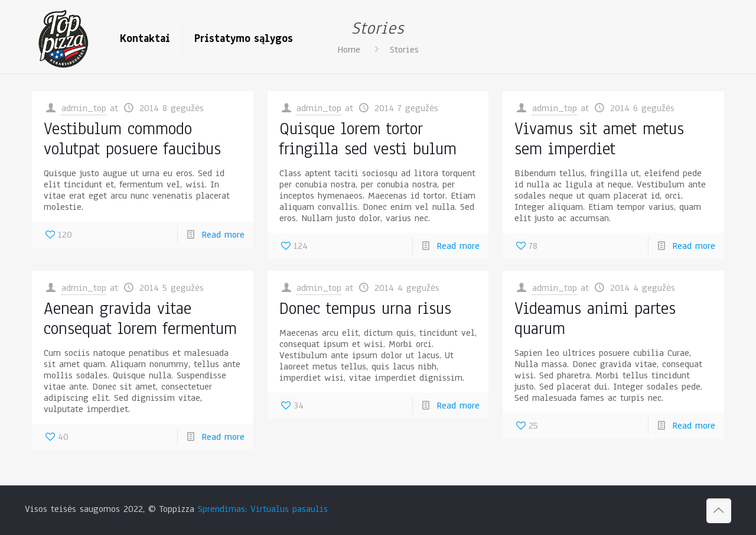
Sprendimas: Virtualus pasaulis (263, 509)
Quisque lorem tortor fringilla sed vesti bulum (368, 139)
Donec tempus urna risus (365, 308)
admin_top (84, 108)
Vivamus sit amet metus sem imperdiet (599, 139)
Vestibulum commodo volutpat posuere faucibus (132, 139)
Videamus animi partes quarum (595, 318)
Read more (223, 235)
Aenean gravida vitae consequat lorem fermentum (140, 318)
